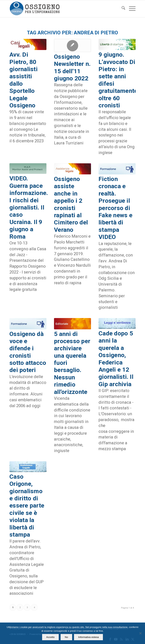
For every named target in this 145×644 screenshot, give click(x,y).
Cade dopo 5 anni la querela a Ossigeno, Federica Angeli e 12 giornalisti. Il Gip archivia (117, 359)
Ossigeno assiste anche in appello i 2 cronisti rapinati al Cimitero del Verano (71, 204)
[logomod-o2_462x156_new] (35, 9)
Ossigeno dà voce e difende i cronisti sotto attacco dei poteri (28, 352)
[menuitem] (121, 9)
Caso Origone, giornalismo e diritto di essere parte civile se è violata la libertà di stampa (27, 506)
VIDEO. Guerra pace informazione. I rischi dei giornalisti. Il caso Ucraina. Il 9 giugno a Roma (29, 207)
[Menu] (130, 9)
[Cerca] (121, 9)
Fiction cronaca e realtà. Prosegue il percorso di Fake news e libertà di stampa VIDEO (115, 208)
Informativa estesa (88, 637)
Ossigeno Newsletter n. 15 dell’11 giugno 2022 (72, 67)
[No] (140, 633)
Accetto (50, 637)
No (66, 637)
